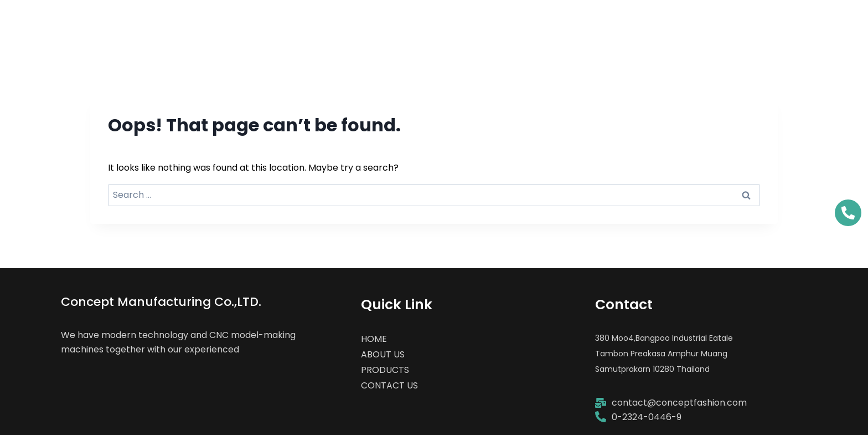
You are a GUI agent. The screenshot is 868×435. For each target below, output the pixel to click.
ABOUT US (594, 25)
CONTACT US (783, 25)
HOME (516, 25)
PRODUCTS (684, 25)
